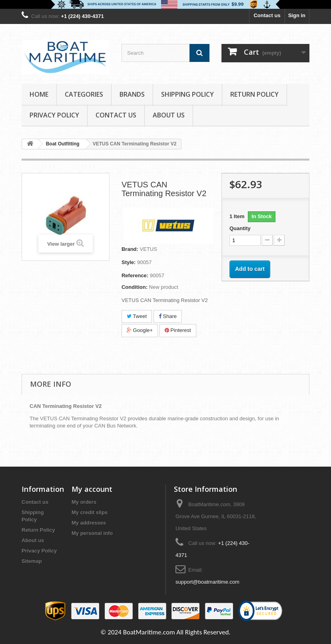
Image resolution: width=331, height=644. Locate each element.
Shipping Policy (187, 94)
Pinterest (178, 330)
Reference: (135, 275)
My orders (84, 502)
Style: (129, 262)
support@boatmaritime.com (207, 582)
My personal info (92, 533)
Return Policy (254, 94)
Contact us (267, 15)
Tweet (137, 316)
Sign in (297, 15)
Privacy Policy (54, 115)
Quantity (240, 228)
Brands (132, 94)
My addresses (89, 523)
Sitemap (32, 561)
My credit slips (90, 512)
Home (39, 94)
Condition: (135, 287)
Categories (84, 94)
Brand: (130, 249)
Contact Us (116, 115)
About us (169, 115)
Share (168, 316)
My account (92, 489)
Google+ (140, 330)
